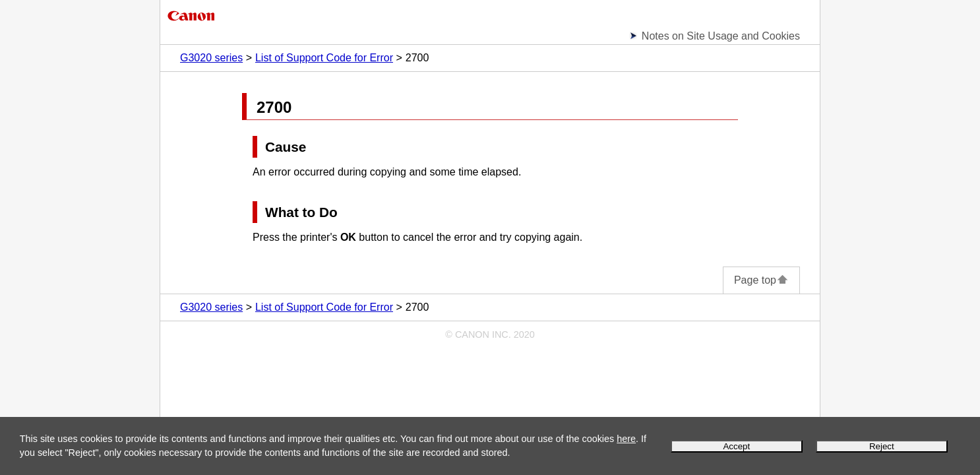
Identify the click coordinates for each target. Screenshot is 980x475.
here (626, 439)
